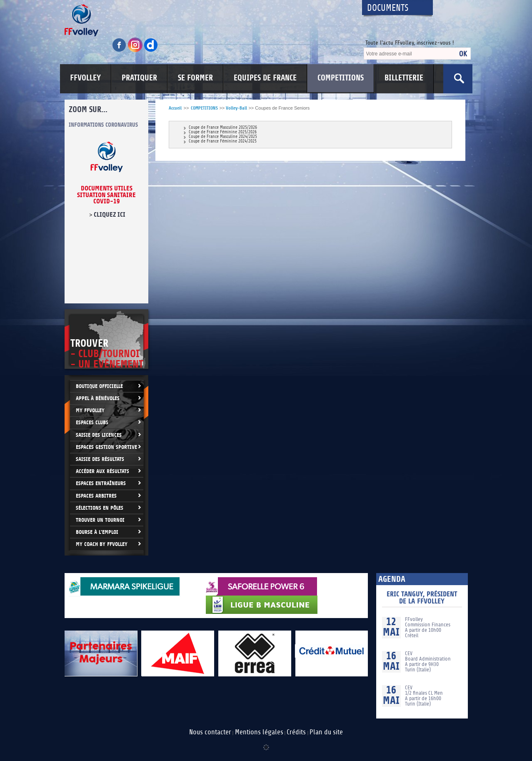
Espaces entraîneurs (101, 483)
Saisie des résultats (100, 459)
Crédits (296, 732)
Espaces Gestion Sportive (106, 447)
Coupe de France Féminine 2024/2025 (223, 141)
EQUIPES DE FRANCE (265, 78)
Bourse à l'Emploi (97, 532)
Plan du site (326, 732)
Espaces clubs (92, 422)
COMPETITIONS (341, 78)
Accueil (175, 108)
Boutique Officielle (99, 386)
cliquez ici (109, 215)
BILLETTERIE (404, 78)
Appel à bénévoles (98, 398)
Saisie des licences (99, 435)
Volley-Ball (236, 108)
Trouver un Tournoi (100, 520)
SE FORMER (195, 78)
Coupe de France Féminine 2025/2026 (223, 132)
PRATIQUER (139, 78)
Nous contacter (210, 732)
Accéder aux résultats (102, 471)
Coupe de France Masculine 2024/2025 (223, 137)
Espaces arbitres (96, 496)
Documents (388, 8)
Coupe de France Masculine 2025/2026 (223, 128)
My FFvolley (90, 410)
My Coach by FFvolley (102, 544)
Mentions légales (259, 732)
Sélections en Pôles (100, 508)
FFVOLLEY (85, 78)
